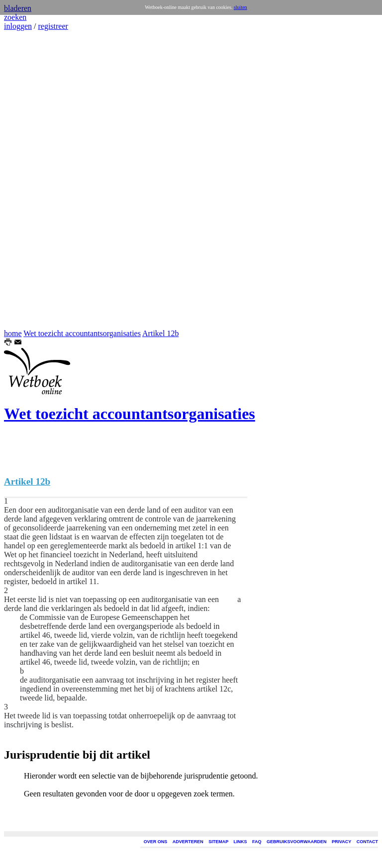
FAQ (257, 842)
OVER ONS (156, 842)
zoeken (15, 17)
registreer (53, 26)
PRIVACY (341, 842)
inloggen (18, 26)
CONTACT (367, 842)
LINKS (240, 842)
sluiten (240, 7)
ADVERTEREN (188, 842)
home (13, 333)
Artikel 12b (160, 333)
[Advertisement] (34, 180)
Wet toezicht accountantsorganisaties (82, 333)
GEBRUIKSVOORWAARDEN (296, 842)
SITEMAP (218, 842)
